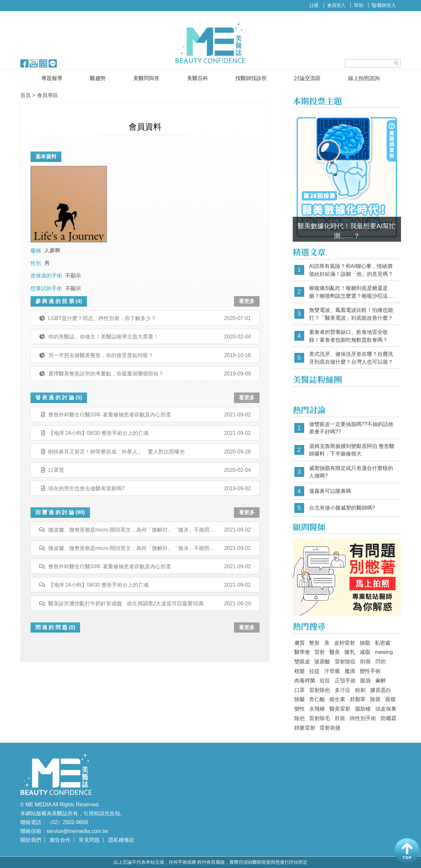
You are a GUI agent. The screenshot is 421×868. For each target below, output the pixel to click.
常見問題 (89, 840)
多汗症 (343, 690)
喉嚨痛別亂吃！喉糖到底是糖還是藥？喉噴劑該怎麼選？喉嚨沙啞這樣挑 (351, 292)
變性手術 (370, 671)
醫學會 (302, 652)
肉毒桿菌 (305, 681)
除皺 (300, 699)
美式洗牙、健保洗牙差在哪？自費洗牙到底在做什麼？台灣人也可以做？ (351, 358)
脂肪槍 (363, 709)
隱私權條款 (121, 840)
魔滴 (350, 671)
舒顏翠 (358, 699)
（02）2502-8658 (67, 822)
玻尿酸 (322, 662)
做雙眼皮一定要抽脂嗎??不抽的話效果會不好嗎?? (351, 428)
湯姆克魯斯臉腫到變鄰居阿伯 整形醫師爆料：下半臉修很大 (352, 450)
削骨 (366, 662)
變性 (300, 709)
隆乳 (350, 652)
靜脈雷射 (305, 728)
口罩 (300, 690)
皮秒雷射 (345, 643)
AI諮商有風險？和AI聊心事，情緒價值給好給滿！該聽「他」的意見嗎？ (351, 270)
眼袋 (366, 681)
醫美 (335, 652)
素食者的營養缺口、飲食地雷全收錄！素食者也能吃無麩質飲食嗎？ (348, 336)
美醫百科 (198, 78)
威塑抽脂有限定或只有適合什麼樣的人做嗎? (351, 472)
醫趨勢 (98, 78)
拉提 (314, 671)
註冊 (314, 5)
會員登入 (336, 5)
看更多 (247, 301)
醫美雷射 (340, 709)
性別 (36, 263)
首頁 (26, 95)
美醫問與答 (146, 78)
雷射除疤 (320, 690)
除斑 (375, 699)
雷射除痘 (345, 662)
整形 (314, 643)
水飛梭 (317, 709)
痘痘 (325, 681)
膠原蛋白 (381, 690)
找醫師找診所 (251, 78)
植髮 (300, 671)
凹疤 (381, 662)
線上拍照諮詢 (364, 78)
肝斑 (340, 718)
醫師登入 (384, 5)
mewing (384, 652)
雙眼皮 (302, 662)
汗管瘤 (332, 671)
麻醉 (381, 681)
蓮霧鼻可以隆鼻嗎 (330, 491)
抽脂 (365, 643)
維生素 (337, 699)
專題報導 (52, 78)
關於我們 (31, 840)
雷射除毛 (320, 718)
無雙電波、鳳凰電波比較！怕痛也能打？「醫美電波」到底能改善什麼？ (351, 314)
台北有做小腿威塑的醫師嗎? (342, 508)
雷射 (320, 652)
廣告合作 (60, 840)
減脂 (365, 652)
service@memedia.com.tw (77, 831)
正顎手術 (345, 681)
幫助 (359, 5)
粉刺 (360, 690)
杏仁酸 (317, 699)
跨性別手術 (363, 718)
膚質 (300, 643)
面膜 (390, 699)
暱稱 (36, 251)
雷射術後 (330, 728)
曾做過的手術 (46, 276)
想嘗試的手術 (46, 288)
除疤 (300, 718)
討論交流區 (307, 78)
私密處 (383, 643)
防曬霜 (389, 718)
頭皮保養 (386, 709)
